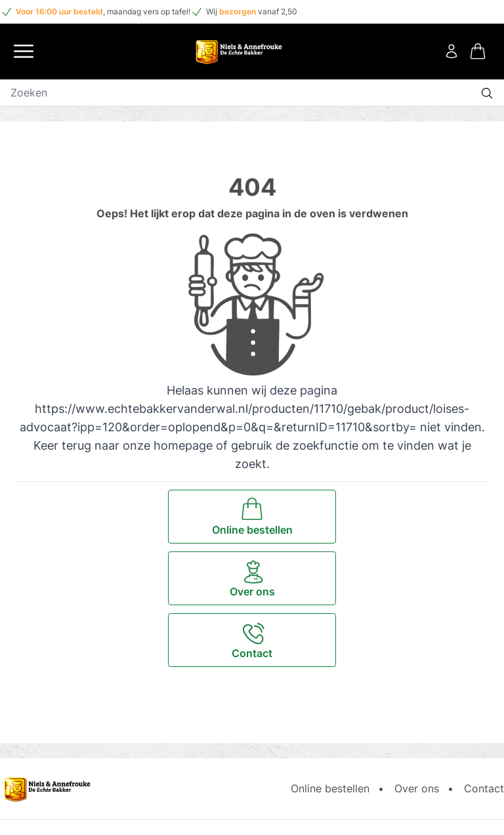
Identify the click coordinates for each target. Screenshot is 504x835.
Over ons (417, 788)
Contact (484, 788)
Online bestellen (330, 788)
